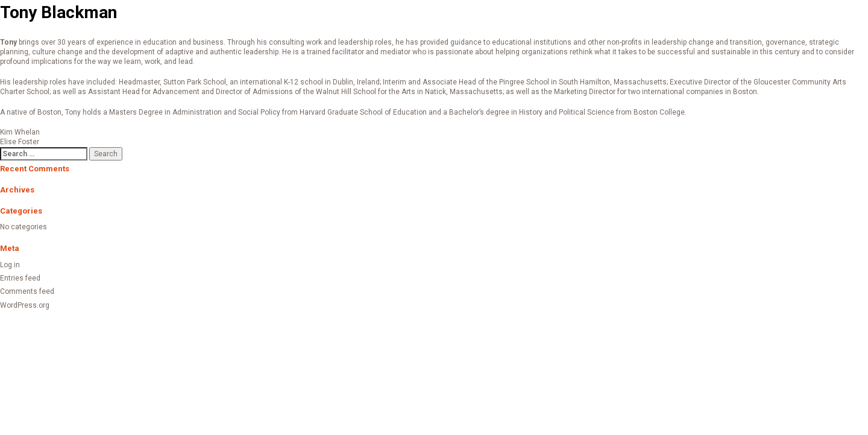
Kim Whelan (20, 132)
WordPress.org (25, 305)
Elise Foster (20, 142)
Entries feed (20, 278)
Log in (10, 265)
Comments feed (27, 291)
